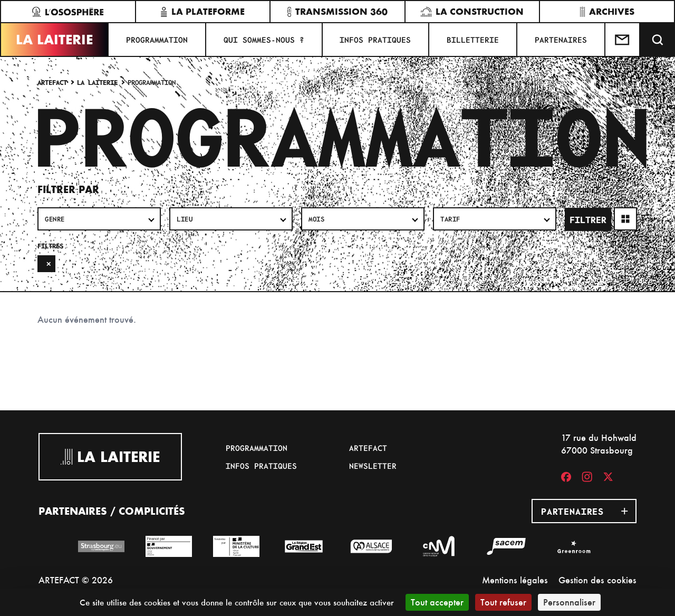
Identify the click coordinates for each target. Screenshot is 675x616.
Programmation (157, 40)
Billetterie (473, 40)
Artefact (52, 82)
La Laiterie (54, 40)
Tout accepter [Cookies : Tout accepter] (437, 602)
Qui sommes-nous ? (264, 40)
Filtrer (588, 219)
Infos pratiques (375, 40)
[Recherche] (658, 40)
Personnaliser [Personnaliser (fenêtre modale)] (569, 602)
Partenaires (561, 40)
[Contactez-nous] (623, 40)
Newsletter (373, 466)
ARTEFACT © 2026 (76, 580)
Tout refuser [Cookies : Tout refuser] (503, 602)
